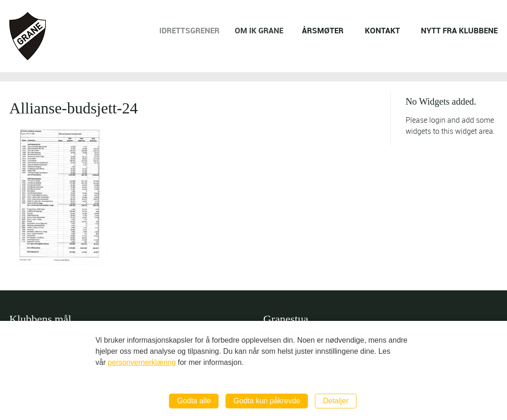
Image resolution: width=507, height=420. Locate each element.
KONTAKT (382, 30)
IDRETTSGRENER (194, 30)
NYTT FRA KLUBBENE (459, 30)
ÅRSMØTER (324, 30)
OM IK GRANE (262, 30)
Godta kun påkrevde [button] (267, 401)
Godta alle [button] (194, 401)
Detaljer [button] (335, 401)
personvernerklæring (142, 362)
